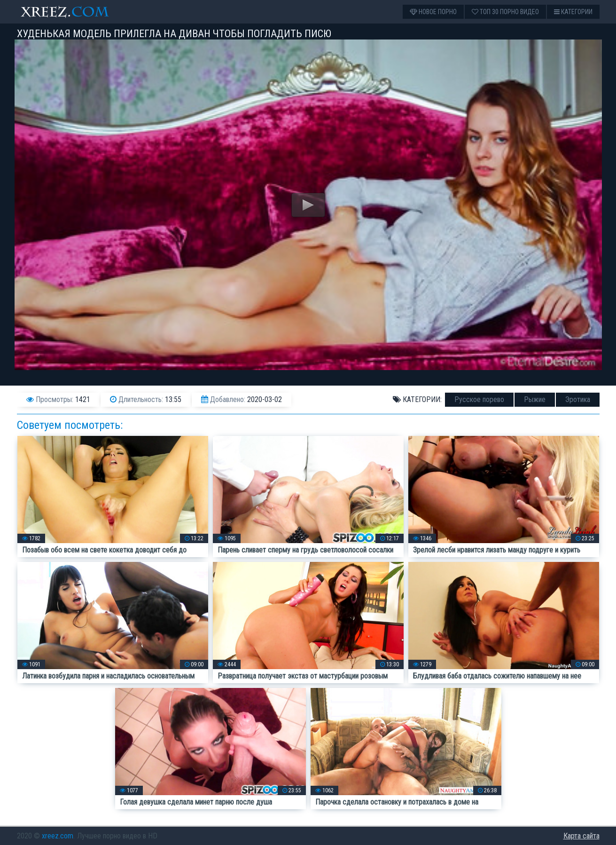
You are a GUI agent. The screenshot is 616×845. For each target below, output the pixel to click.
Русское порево (479, 399)
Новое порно (433, 12)
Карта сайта (581, 836)
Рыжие (535, 399)
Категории (573, 12)
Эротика (578, 399)
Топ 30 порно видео (505, 12)
